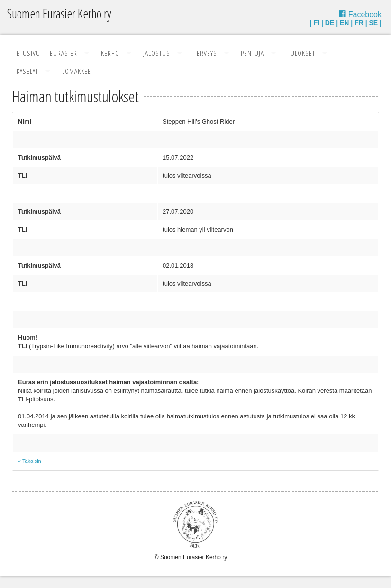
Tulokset (301, 53)
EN (344, 23)
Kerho (110, 53)
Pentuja (252, 53)
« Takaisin (30, 461)
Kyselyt (27, 71)
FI (317, 23)
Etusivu (28, 53)
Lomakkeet (78, 71)
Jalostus (157, 53)
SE (374, 23)
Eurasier (64, 53)
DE (330, 23)
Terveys (205, 53)
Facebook (365, 14)
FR (359, 23)
